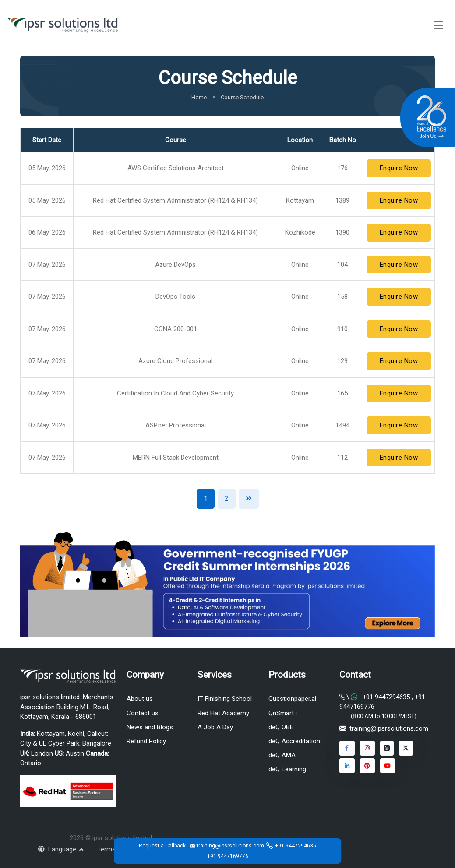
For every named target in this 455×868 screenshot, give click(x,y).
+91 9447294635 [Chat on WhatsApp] (386, 697)
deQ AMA (282, 755)
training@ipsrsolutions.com (389, 728)
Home (199, 97)
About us (140, 699)
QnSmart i (283, 713)
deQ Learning (287, 769)
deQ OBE (281, 727)
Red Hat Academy (223, 713)
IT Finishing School (225, 699)
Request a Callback (162, 846)
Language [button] (58, 849)
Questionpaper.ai (292, 699)
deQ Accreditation (294, 741)
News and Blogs (150, 727)
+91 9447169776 (228, 856)
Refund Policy (146, 741)
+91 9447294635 (296, 846)
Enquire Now (399, 168)
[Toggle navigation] (438, 25)
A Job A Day (215, 727)
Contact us (143, 713)
